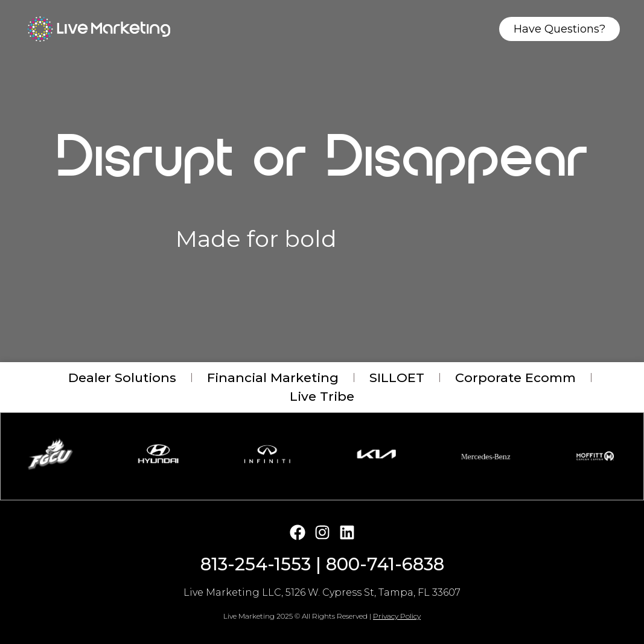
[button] (263, 485)
